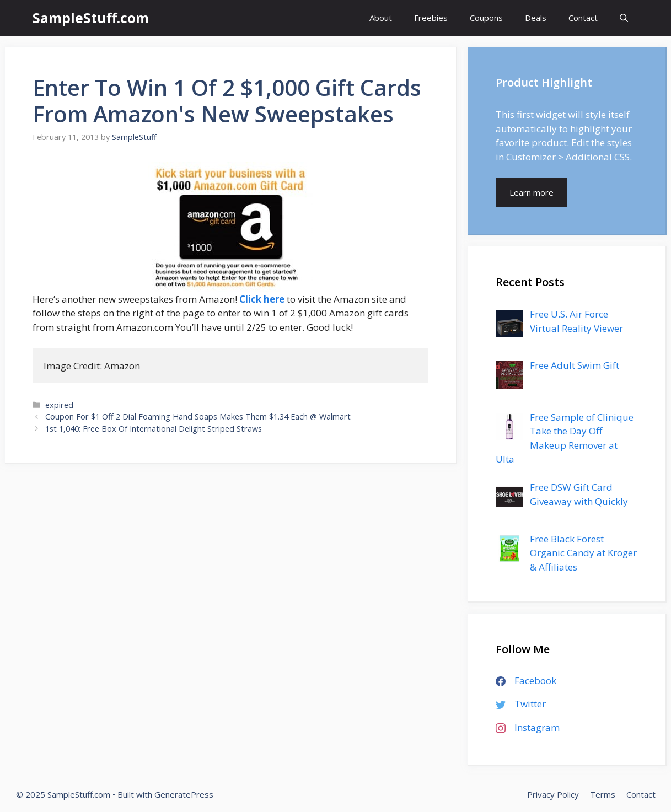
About (381, 18)
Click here (262, 299)
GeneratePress (184, 794)
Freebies (431, 18)
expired (59, 405)
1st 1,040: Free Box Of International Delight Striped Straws (154, 429)
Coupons (486, 18)
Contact (583, 18)
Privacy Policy (553, 794)
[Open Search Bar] (624, 18)
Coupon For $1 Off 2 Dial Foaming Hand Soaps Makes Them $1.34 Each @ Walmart (198, 416)
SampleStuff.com (91, 18)
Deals (536, 18)
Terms (603, 794)
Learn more (532, 192)
